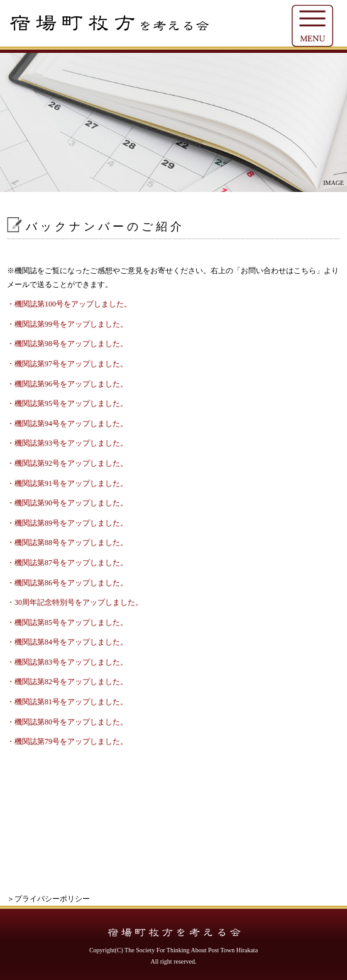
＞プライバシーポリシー (48, 899)
